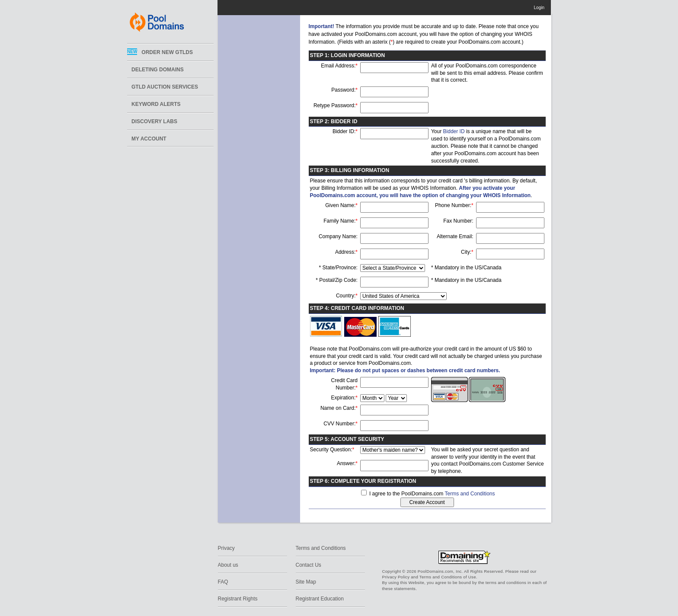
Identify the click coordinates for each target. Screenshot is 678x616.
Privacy (226, 548)
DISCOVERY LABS (154, 121)
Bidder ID (454, 131)
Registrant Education (320, 599)
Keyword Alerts (156, 104)
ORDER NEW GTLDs (167, 52)
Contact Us (309, 565)
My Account (149, 139)
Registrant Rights (238, 599)
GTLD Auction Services (165, 87)
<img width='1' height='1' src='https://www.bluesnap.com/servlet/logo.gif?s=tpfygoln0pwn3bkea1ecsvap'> (491, 540)
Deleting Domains (158, 70)
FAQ (223, 582)
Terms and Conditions (470, 494)
